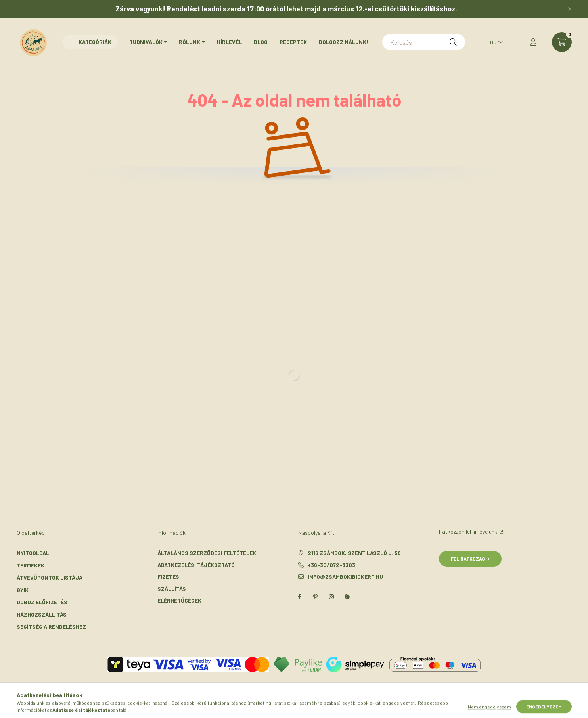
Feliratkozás (470, 559)
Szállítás (172, 589)
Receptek (293, 42)
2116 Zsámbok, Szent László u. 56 (354, 553)
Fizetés (168, 577)
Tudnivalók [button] (146, 42)
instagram (331, 597)
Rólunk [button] (190, 42)
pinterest (316, 597)
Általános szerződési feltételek (207, 553)
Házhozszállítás (42, 614)
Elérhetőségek (179, 600)
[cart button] (562, 42)
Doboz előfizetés (42, 602)
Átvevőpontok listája (50, 577)
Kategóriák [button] (90, 42)
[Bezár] (570, 9)
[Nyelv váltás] (494, 42)
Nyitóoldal (33, 553)
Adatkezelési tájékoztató (196, 565)
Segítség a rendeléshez (51, 627)
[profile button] (533, 42)
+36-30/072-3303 (331, 565)
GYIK (23, 590)
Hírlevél (229, 42)
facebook (300, 597)
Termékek (31, 565)
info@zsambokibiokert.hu (345, 577)
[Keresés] (424, 42)
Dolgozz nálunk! (344, 42)
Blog (261, 42)
